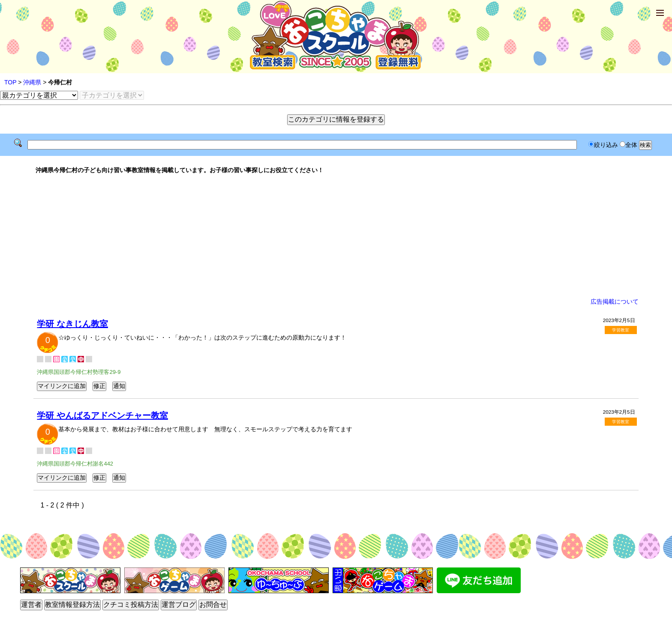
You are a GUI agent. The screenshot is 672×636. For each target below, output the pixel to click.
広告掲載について (615, 302)
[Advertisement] (336, 236)
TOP (10, 82)
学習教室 (621, 330)
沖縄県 (32, 82)
